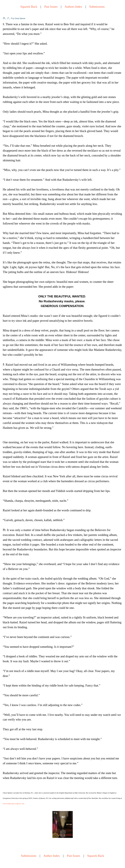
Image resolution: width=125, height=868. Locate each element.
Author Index (52, 856)
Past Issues (51, 7)
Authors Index (73, 7)
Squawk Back (29, 7)
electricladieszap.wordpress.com (13, 804)
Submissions (97, 7)
